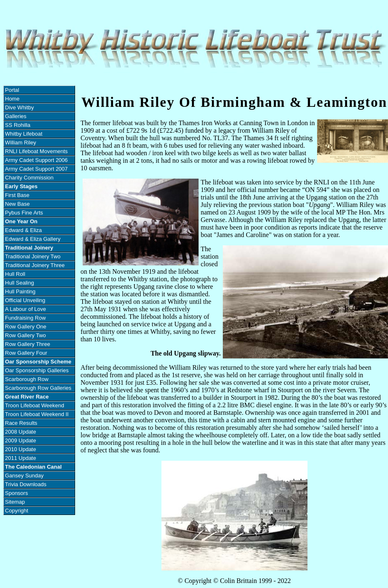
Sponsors (16, 493)
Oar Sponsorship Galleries (37, 370)
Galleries (16, 116)
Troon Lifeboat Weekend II (37, 414)
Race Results (21, 423)
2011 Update (20, 458)
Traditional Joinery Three (35, 265)
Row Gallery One (26, 327)
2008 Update (20, 432)
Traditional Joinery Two (33, 256)
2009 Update (20, 440)
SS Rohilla (18, 125)
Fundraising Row (25, 318)
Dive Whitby (19, 107)
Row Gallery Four (26, 353)
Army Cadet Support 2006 (36, 160)
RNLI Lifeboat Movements (36, 151)
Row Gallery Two (25, 335)
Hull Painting (20, 291)
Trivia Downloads (26, 484)
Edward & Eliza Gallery (33, 239)
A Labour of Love (25, 309)
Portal (12, 90)
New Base (17, 204)
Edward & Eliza (23, 230)
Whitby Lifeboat (24, 134)
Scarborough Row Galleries (38, 388)
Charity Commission (29, 178)
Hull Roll (15, 274)
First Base (17, 195)
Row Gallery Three (28, 344)
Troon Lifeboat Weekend (35, 405)
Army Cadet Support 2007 (36, 169)
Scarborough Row (27, 379)
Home (12, 99)
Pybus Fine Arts (24, 213)
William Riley (20, 143)
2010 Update (20, 449)
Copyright (17, 511)
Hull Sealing (19, 283)
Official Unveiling (25, 300)
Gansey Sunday (24, 476)
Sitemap (15, 502)
